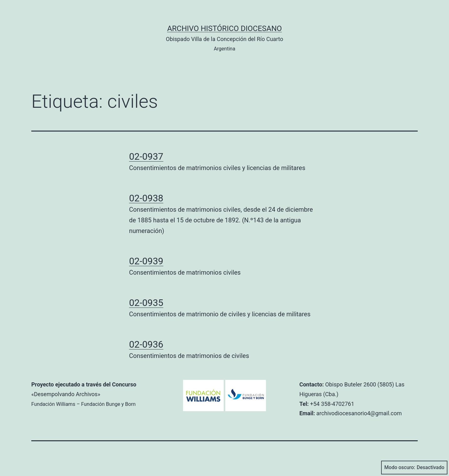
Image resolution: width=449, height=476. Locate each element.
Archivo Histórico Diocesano (224, 28)
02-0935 (146, 303)
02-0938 (146, 198)
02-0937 (146, 156)
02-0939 (146, 261)
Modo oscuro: (414, 468)
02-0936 (146, 344)
